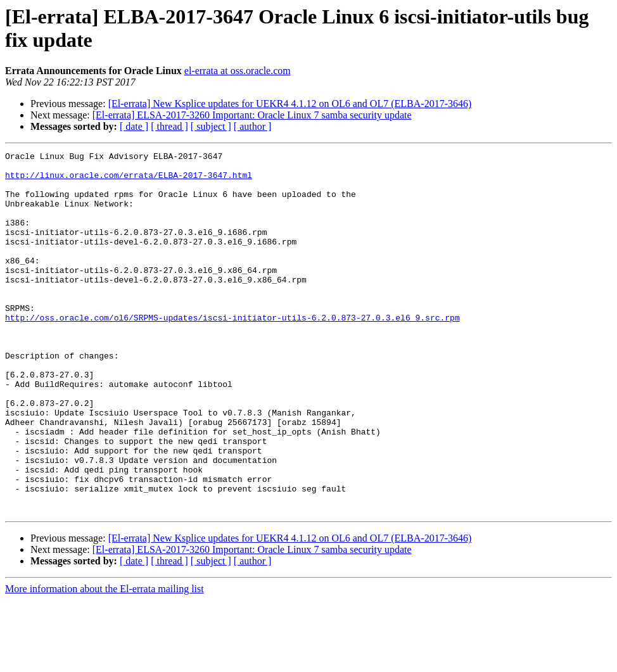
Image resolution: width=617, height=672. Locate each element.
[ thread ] (169, 126)
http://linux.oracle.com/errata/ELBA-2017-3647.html (129, 181)
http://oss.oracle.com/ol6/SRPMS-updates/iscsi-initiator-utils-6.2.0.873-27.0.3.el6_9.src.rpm (232, 352)
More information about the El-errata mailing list (105, 661)
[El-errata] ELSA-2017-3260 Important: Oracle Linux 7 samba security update (252, 115)
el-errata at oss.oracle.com (238, 71)
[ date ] (134, 126)
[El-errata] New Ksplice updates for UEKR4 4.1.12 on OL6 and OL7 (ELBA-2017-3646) (290, 104)
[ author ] (253, 126)
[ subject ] (211, 126)
